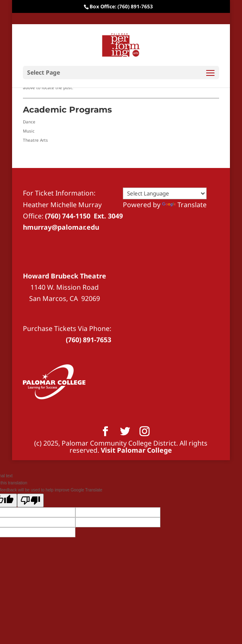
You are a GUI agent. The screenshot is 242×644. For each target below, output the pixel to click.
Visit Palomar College (136, 450)
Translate (184, 205)
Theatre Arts (35, 140)
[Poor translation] (30, 500)
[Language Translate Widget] (165, 193)
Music (29, 131)
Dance (29, 122)
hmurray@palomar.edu (61, 227)
